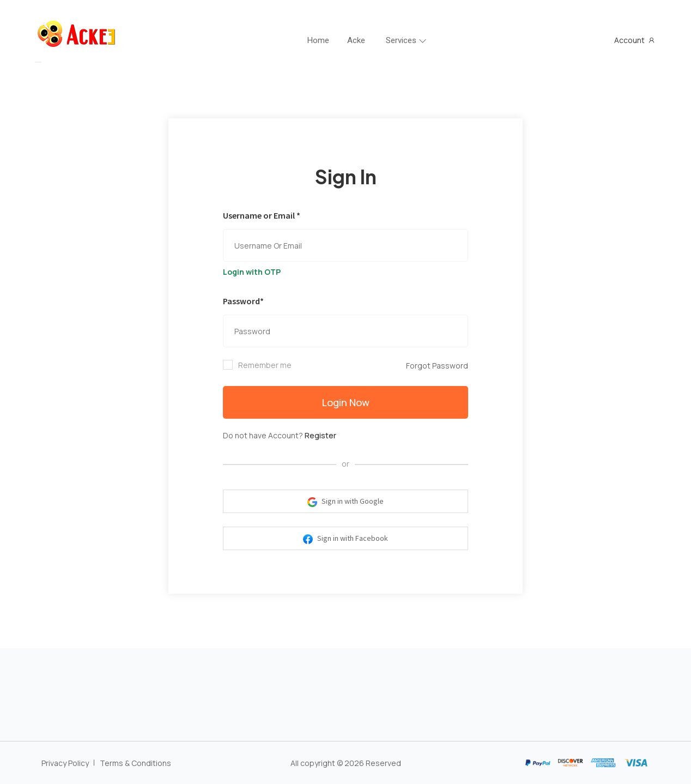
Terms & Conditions (135, 763)
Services (401, 40)
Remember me (265, 365)
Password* (243, 301)
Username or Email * (262, 215)
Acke (356, 40)
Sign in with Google (346, 502)
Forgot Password (437, 366)
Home (318, 40)
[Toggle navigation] (38, 62)
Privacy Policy (65, 763)
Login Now (346, 402)
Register (320, 435)
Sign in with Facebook (346, 539)
